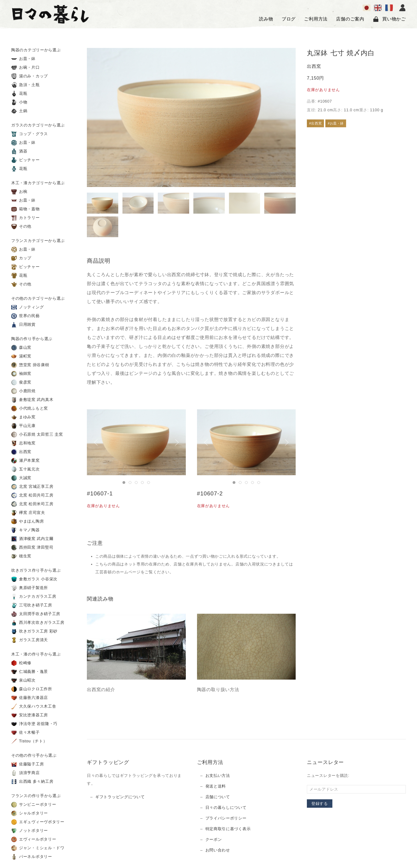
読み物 (266, 19)
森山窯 (21, 348)
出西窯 (21, 452)
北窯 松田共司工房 (32, 495)
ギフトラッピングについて (120, 797)
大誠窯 (21, 478)
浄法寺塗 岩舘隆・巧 (34, 724)
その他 (21, 227)
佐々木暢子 (26, 733)
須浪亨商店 (26, 773)
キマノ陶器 (26, 530)
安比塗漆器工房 (30, 715)
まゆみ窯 (23, 417)
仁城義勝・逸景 (30, 672)
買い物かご (389, 19)
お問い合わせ (218, 850)
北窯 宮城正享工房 (32, 487)
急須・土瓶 (26, 85)
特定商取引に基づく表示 (228, 829)
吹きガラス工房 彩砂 (34, 631)
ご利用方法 (316, 19)
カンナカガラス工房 (34, 597)
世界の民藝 (26, 316)
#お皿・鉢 (336, 123)
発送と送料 (216, 786)
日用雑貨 (23, 325)
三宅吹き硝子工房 (32, 605)
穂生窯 (21, 556)
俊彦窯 (21, 382)
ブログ (289, 19)
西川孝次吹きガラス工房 (38, 623)
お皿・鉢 (23, 59)
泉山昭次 (23, 680)
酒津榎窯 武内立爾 (32, 539)
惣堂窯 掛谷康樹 (30, 365)
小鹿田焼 (23, 391)
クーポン (214, 839)
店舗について (218, 797)
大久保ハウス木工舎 (34, 707)
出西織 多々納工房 (32, 782)
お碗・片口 (26, 68)
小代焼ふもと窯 (30, 408)
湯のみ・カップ (30, 76)
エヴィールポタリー (34, 839)
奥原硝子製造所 (30, 588)
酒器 (19, 151)
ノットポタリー (30, 831)
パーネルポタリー (32, 857)
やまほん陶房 (27, 521)
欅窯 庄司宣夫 (28, 513)
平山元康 (23, 426)
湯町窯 (21, 356)
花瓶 (19, 94)
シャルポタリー (30, 813)
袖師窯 (21, 374)
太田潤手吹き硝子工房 (36, 614)
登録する (320, 804)
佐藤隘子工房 (27, 764)
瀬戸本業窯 (26, 461)
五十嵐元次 (26, 469)
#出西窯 (315, 123)
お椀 (19, 192)
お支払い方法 (218, 775)
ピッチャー (26, 160)
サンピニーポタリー (34, 805)
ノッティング (27, 307)
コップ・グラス (30, 134)
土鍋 (19, 111)
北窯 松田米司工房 (32, 504)
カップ (21, 258)
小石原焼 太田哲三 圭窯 (37, 435)
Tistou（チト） (29, 741)
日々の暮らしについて (226, 807)
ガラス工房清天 (30, 640)
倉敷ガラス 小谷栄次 (34, 579)
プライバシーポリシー (226, 818)
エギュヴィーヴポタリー (38, 822)
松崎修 (21, 663)
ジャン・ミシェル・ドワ (38, 848)
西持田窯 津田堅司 (32, 548)
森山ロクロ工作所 (32, 689)
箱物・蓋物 (26, 209)
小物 (19, 102)
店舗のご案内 (350, 19)
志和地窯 (23, 443)
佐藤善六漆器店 (30, 698)
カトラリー (26, 218)
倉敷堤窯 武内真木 (32, 400)
